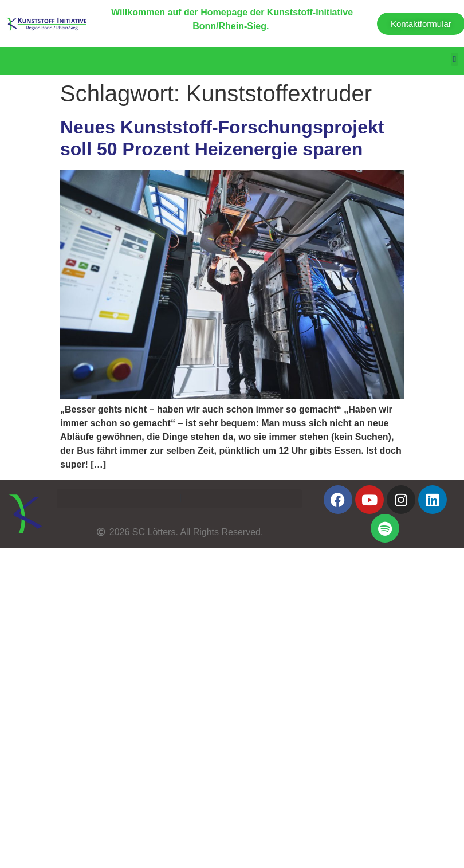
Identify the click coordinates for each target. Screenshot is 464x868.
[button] (455, 59)
